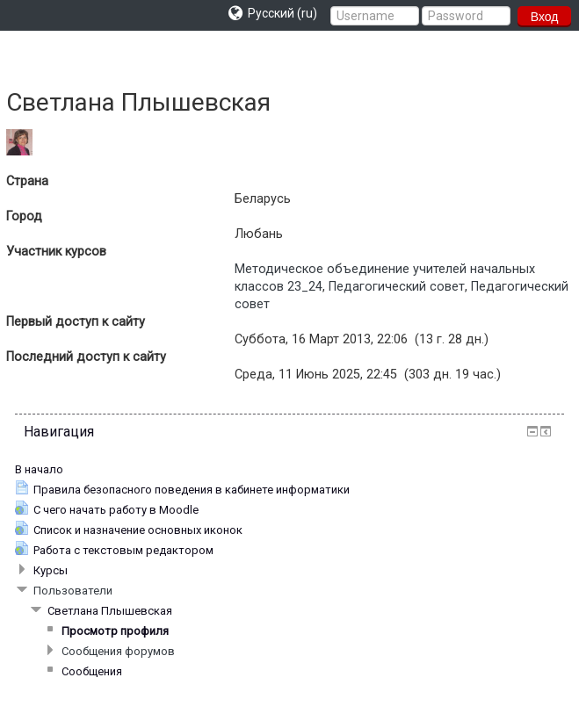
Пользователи (73, 591)
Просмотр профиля (115, 631)
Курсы (51, 570)
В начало (39, 469)
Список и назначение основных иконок (138, 530)
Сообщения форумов (118, 651)
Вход (545, 17)
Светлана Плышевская (110, 611)
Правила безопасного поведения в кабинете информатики (192, 490)
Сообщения (92, 671)
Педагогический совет (397, 287)
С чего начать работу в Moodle (116, 510)
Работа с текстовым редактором (123, 550)
